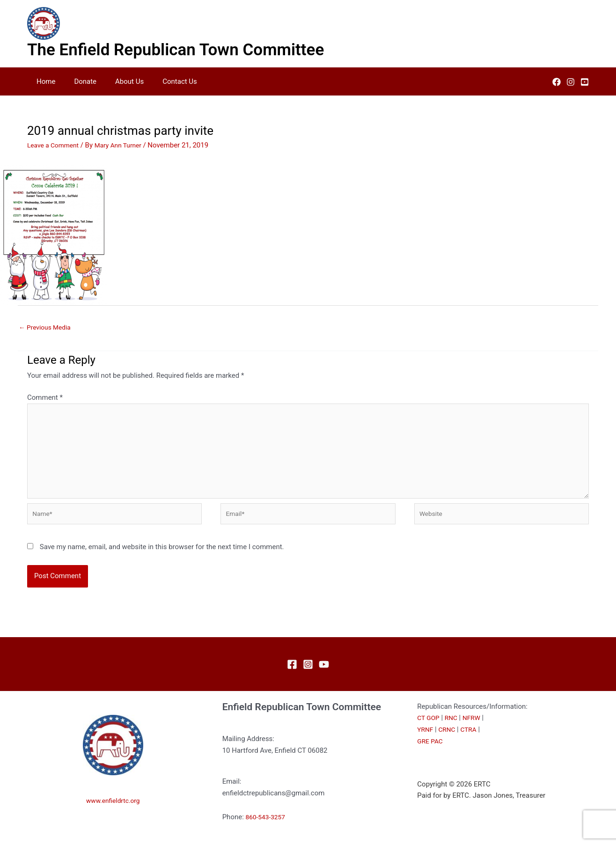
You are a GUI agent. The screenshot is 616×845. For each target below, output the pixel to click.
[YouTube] (585, 82)
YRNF (426, 742)
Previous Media (47, 328)
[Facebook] (557, 82)
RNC (454, 730)
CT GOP (429, 730)
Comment (45, 399)
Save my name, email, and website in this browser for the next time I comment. (162, 559)
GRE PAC (431, 754)
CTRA (472, 742)
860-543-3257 (268, 830)
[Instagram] (571, 82)
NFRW (476, 730)
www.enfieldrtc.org (113, 813)
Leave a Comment (55, 145)
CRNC (449, 742)
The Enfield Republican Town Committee (176, 50)
